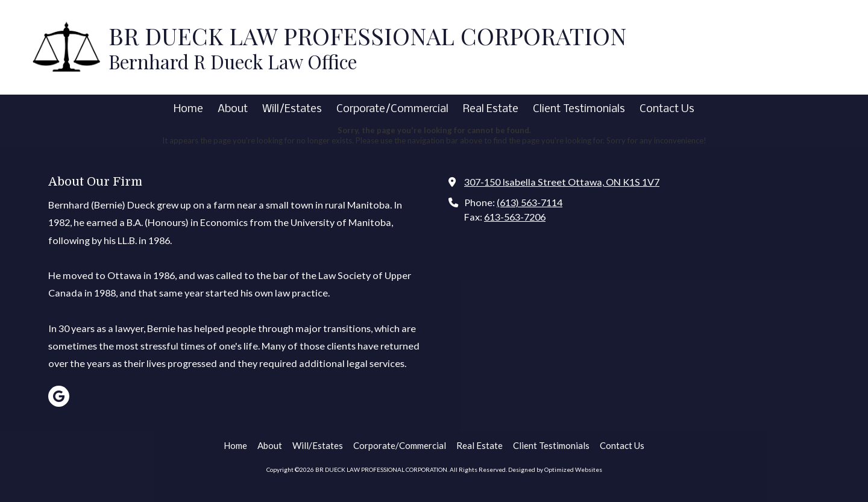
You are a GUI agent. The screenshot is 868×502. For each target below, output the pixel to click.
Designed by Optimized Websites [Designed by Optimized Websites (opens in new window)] (555, 469)
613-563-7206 (515, 217)
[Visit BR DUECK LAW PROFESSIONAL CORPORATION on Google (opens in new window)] (59, 396)
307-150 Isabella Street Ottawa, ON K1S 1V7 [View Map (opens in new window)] (562, 182)
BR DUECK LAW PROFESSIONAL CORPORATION (367, 36)
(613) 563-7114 (530, 202)
